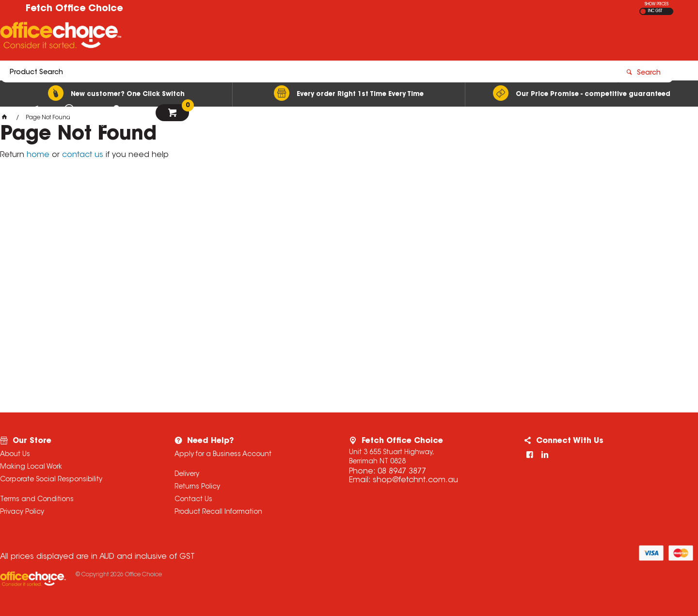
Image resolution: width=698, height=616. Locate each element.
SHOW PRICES (657, 4)
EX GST (643, 11)
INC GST (655, 11)
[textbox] (292, 37)
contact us (83, 155)
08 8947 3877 (402, 472)
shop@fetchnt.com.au (415, 480)
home (38, 155)
